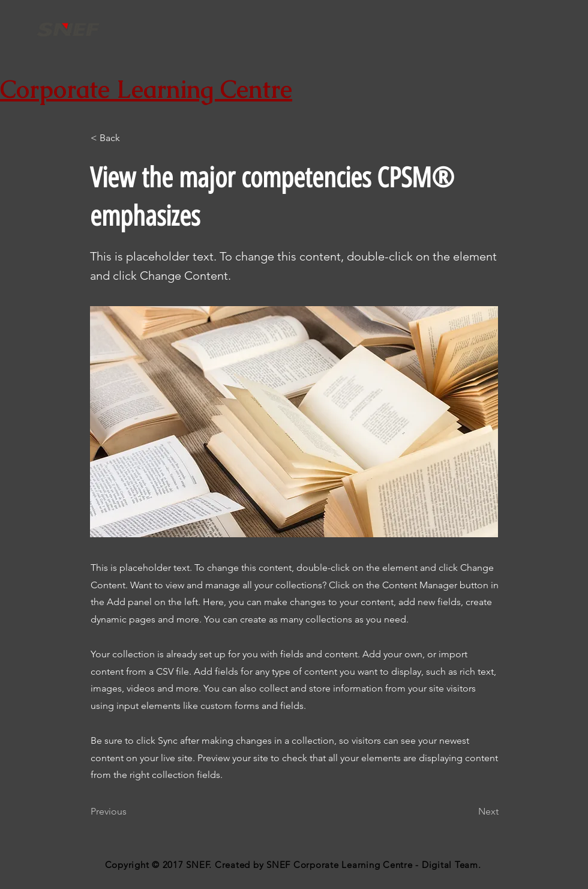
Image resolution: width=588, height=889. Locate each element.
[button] (130, 138)
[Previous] (130, 812)
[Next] (469, 812)
